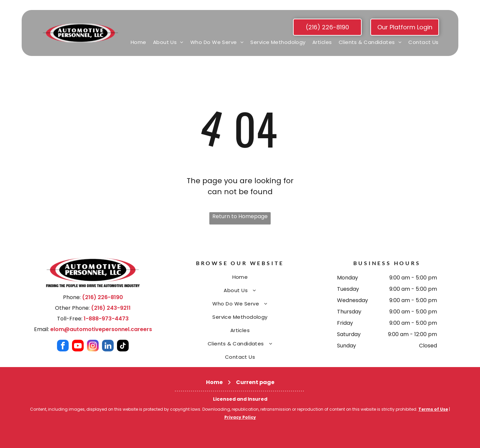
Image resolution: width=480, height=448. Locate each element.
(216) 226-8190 (102, 297)
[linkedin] (108, 346)
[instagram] (93, 346)
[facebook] (63, 346)
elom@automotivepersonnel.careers (101, 329)
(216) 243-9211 (111, 308)
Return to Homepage (240, 216)
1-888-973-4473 (106, 319)
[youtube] (78, 346)
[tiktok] (123, 346)
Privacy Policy (240, 417)
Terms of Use (433, 409)
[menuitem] (138, 42)
